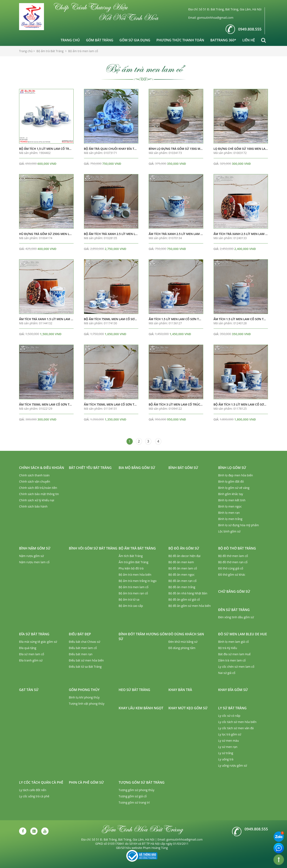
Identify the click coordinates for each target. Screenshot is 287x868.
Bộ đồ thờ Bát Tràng (237, 548)
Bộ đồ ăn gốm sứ (184, 548)
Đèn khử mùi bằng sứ (183, 642)
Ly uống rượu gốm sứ (233, 765)
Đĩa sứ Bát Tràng (34, 634)
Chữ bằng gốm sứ (234, 591)
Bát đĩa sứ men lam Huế (234, 654)
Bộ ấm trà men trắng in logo (138, 581)
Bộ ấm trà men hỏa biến (135, 575)
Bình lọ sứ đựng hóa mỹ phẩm (238, 525)
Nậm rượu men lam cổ (34, 562)
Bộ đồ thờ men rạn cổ (233, 562)
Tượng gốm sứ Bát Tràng (142, 782)
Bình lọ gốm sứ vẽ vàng (234, 488)
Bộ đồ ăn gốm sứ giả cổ (184, 599)
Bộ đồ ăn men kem (181, 562)
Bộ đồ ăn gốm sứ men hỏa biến (190, 606)
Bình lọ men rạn (229, 513)
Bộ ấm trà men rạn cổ (133, 593)
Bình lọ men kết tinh (232, 500)
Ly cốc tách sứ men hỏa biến (237, 722)
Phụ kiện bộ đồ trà (131, 568)
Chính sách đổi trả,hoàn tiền (38, 488)
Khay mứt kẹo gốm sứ (188, 708)
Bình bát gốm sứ (183, 468)
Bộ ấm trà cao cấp (131, 606)
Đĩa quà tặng (28, 648)
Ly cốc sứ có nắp (229, 716)
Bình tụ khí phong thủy (84, 697)
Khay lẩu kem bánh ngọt (141, 708)
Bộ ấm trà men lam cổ (134, 587)
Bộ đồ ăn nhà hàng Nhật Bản (188, 593)
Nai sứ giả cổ (227, 673)
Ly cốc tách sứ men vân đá (236, 728)
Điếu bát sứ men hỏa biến (86, 660)
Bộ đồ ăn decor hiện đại (184, 556)
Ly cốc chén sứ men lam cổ (236, 667)
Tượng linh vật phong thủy (87, 704)
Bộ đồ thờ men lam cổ (233, 556)
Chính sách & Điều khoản (42, 468)
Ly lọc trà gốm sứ (230, 734)
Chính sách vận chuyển (35, 481)
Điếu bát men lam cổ (83, 648)
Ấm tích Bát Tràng (131, 556)
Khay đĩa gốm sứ (233, 690)
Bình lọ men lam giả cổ (233, 642)
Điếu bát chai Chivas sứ (85, 642)
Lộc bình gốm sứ (229, 531)
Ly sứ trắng (226, 753)
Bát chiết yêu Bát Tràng (90, 468)
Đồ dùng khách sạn (186, 634)
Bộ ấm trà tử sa (129, 599)
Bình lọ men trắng (230, 519)
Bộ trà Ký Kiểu (228, 648)
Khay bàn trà (180, 690)
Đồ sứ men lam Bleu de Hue (243, 634)
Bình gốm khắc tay (231, 494)
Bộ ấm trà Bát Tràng (137, 548)
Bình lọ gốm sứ (232, 468)
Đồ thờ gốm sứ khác (232, 575)
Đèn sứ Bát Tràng (234, 610)
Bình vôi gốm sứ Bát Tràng (93, 548)
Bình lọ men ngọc (230, 506)
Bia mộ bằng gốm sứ (137, 468)
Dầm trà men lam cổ (232, 660)
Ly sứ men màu (229, 741)
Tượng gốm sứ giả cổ (133, 796)
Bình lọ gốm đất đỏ (231, 481)
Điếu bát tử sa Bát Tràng (85, 667)
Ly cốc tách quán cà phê (41, 782)
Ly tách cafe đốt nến (33, 790)
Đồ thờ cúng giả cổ (231, 568)
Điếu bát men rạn (81, 654)
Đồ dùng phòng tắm (182, 648)
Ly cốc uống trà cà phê (34, 796)
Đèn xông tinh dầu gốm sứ (236, 617)
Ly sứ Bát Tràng (232, 708)
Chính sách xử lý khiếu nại (37, 500)
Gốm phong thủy (84, 690)
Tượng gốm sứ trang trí (134, 802)
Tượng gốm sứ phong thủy (136, 790)
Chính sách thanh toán (34, 475)
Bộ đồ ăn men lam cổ (183, 568)
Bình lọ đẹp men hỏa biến (236, 475)
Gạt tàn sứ (29, 690)
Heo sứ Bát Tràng (134, 690)
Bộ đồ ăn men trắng (182, 587)
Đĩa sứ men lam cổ (32, 654)
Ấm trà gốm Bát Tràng (133, 562)
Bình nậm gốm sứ (35, 548)
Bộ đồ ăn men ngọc (181, 575)
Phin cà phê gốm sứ (86, 782)
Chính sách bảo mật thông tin (39, 494)
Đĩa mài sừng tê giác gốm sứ (38, 642)
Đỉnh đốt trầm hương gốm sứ (143, 636)
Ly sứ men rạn (228, 747)
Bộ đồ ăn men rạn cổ (182, 581)
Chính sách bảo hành (33, 506)
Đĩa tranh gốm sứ (31, 660)
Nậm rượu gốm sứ (31, 556)
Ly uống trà (226, 759)
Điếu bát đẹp (80, 634)
